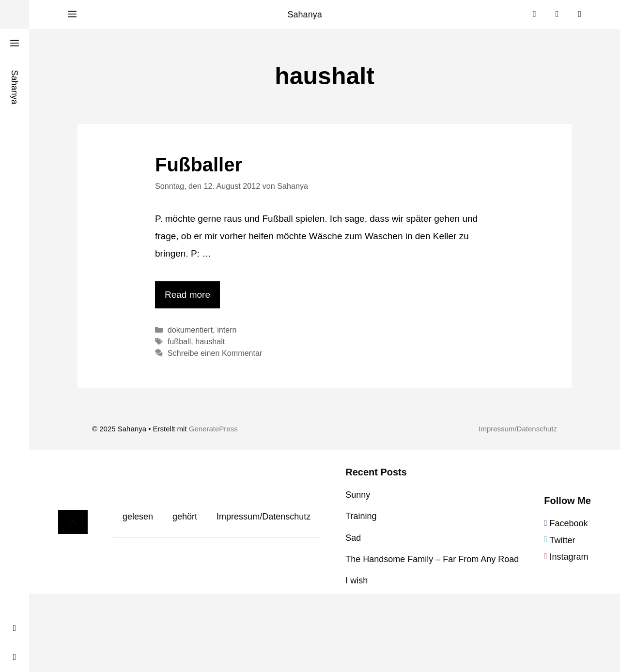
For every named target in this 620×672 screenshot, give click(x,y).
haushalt (210, 341)
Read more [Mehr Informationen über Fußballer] (187, 295)
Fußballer (199, 165)
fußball (179, 341)
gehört (185, 517)
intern (227, 330)
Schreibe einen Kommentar (215, 353)
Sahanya (305, 15)
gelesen (138, 517)
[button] (72, 15)
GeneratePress (213, 429)
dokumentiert (190, 330)
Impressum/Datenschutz (518, 429)
